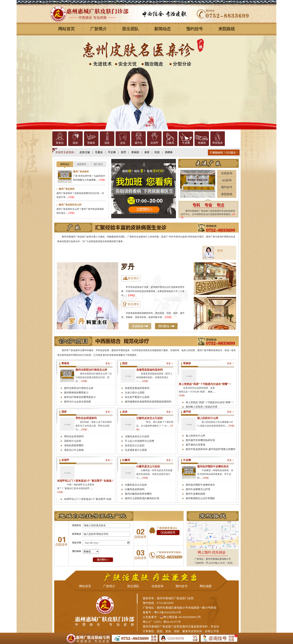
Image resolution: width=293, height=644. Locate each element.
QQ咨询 (227, 180)
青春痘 (60, 143)
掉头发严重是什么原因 (137, 397)
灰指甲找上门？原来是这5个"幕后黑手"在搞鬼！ (86, 481)
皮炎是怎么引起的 (135, 445)
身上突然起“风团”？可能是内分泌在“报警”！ (205, 384)
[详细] (102, 180)
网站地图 (206, 586)
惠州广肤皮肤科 (81, 172)
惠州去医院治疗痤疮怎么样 (91, 370)
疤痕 (157, 152)
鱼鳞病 (202, 143)
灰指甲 (154, 143)
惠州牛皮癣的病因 (195, 494)
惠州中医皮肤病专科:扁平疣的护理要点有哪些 (211, 449)
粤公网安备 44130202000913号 (182, 617)
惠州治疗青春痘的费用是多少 (80, 397)
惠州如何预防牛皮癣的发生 (213, 466)
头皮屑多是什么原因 (136, 450)
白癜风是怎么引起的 (148, 466)
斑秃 (124, 152)
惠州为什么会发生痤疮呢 (77, 402)
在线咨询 (227, 173)
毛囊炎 (99, 152)
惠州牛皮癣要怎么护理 (198, 489)
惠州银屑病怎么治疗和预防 (200, 498)
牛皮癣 (186, 143)
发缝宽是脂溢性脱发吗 (150, 370)
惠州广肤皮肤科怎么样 (70, 205)
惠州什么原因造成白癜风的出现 (142, 498)
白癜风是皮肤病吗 (135, 489)
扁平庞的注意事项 (195, 445)
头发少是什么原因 (135, 393)
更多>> (109, 363)
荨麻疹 (91, 143)
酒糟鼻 (169, 152)
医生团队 (130, 29)
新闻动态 (163, 29)
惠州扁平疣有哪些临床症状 (200, 440)
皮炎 (123, 143)
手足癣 (112, 152)
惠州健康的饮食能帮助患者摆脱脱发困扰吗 (148, 402)
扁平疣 (139, 143)
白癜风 (170, 143)
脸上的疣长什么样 (208, 418)
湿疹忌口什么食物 (74, 450)
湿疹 (107, 143)
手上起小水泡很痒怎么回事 (140, 441)
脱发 (75, 143)
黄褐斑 (135, 152)
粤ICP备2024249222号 (167, 612)
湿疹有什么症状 (73, 441)
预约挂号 (195, 29)
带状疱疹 (217, 143)
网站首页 (66, 29)
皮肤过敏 (85, 152)
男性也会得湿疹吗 (86, 418)
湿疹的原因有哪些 (74, 445)
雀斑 (147, 152)
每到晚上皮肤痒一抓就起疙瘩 (202, 407)
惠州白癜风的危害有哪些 (138, 494)
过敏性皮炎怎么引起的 (150, 418)
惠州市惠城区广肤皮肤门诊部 (161, 627)
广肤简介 (98, 29)
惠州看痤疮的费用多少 (76, 393)
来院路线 (227, 29)
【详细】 (131, 295)
